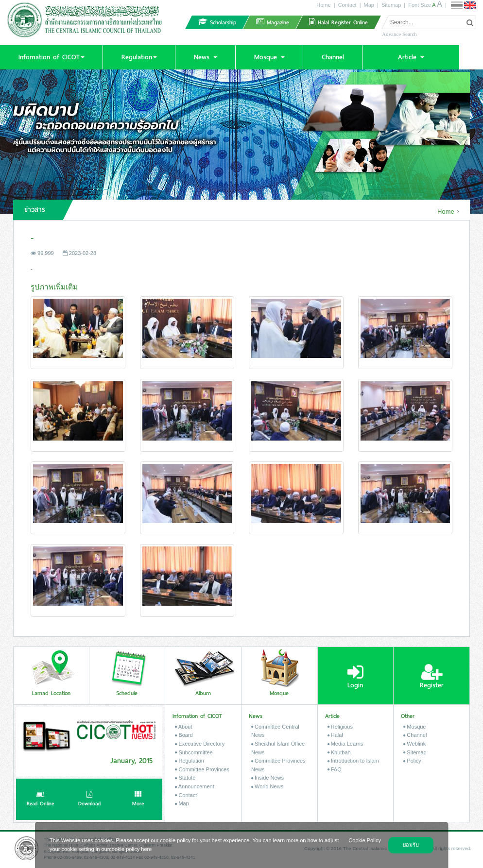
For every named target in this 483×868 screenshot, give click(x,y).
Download (89, 800)
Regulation (190, 761)
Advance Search (399, 34)
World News (267, 786)
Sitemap (391, 5)
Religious (340, 727)
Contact (347, 5)
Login (355, 677)
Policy (412, 761)
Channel (415, 735)
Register (432, 677)
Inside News (267, 778)
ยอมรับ (411, 845)
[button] (51, 57)
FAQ (335, 769)
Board (184, 735)
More (138, 800)
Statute (185, 778)
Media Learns (345, 744)
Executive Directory (200, 744)
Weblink (414, 744)
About (183, 727)
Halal (335, 735)
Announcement (194, 786)
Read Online (40, 800)
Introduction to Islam (353, 761)
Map (369, 5)
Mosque (414, 727)
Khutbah (339, 752)
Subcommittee (194, 752)
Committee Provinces (202, 769)
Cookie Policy (365, 840)
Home (323, 5)
